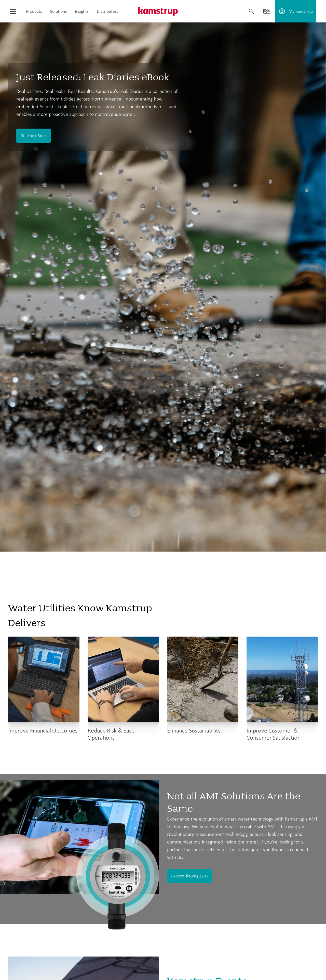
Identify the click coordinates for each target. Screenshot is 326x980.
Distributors (107, 11)
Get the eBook (33, 135)
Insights (82, 11)
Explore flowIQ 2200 (190, 876)
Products (34, 11)
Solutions (58, 11)
